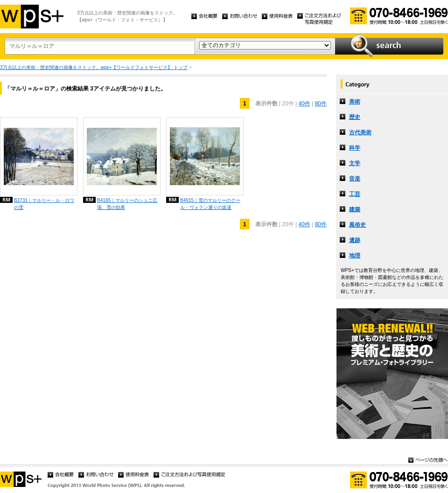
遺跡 (355, 240)
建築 (355, 209)
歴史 (355, 117)
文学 (355, 163)
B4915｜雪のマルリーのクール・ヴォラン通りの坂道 (210, 204)
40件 (304, 104)
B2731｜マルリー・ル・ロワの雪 (44, 204)
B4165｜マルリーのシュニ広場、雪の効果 (127, 204)
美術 (355, 102)
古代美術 (360, 132)
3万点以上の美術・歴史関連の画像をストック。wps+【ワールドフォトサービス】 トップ (94, 67)
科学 (355, 148)
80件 (321, 104)
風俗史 (357, 225)
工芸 (355, 194)
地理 (355, 256)
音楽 (355, 179)
